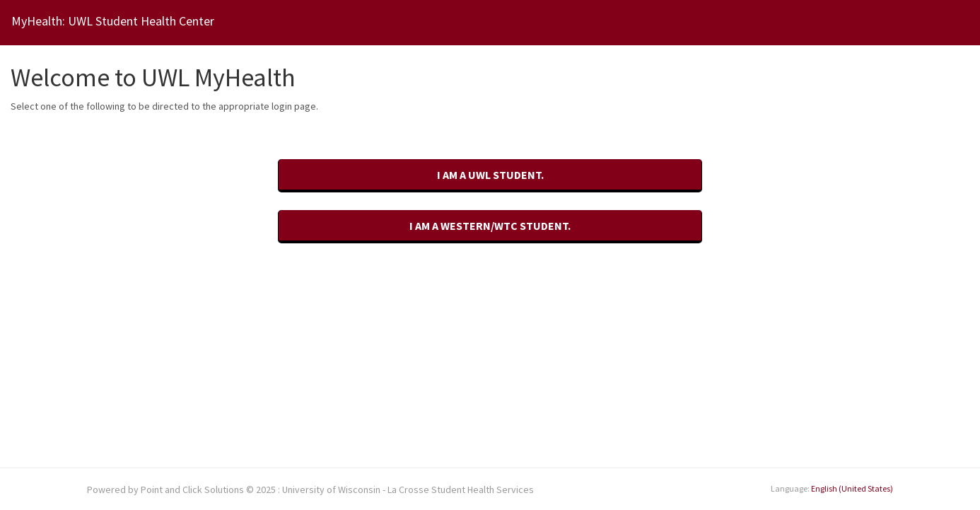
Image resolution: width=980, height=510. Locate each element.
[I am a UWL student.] (490, 176)
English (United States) (852, 488)
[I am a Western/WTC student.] (490, 227)
